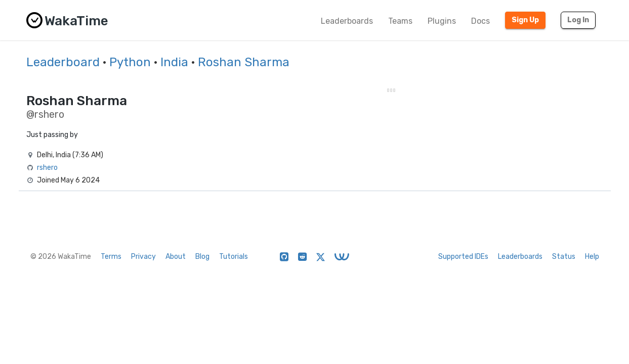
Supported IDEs (463, 257)
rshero (47, 168)
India (174, 62)
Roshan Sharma (244, 62)
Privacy (143, 257)
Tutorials (234, 257)
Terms (111, 257)
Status (564, 257)
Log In (578, 20)
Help (592, 257)
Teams (400, 21)
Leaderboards (347, 21)
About (176, 257)
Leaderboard (63, 62)
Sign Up (525, 20)
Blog (202, 257)
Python (130, 62)
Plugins (442, 21)
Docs (480, 21)
